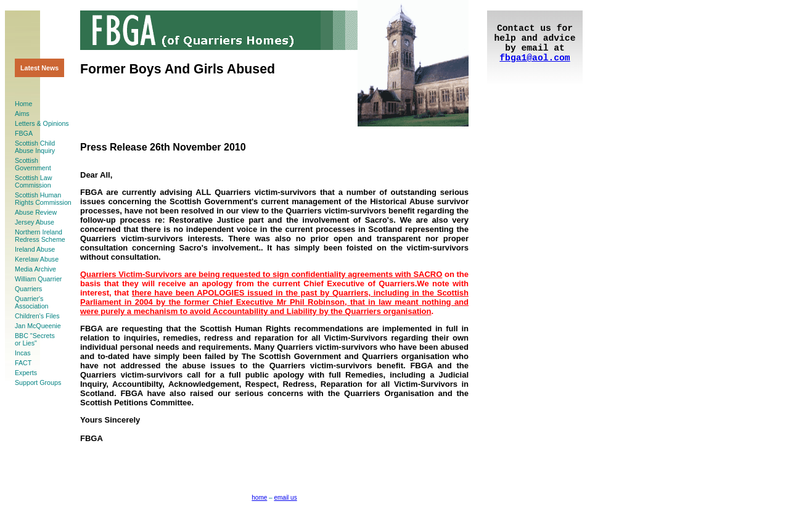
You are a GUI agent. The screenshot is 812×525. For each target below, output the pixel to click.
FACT (23, 363)
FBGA (24, 133)
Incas (23, 353)
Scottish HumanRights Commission (43, 199)
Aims (22, 114)
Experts (26, 373)
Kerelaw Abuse (37, 259)
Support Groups (38, 382)
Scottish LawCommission (33, 181)
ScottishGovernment (33, 164)
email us (285, 498)
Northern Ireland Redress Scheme (40, 236)
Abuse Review (36, 212)
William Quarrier (38, 279)
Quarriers (28, 289)
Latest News (39, 68)
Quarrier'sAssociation (32, 302)
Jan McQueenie (38, 326)
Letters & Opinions (42, 123)
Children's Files (37, 316)
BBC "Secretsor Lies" (35, 339)
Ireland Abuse (35, 249)
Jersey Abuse (35, 222)
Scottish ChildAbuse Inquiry (35, 147)
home (259, 498)
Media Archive (35, 269)
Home (23, 104)
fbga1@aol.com (535, 58)
